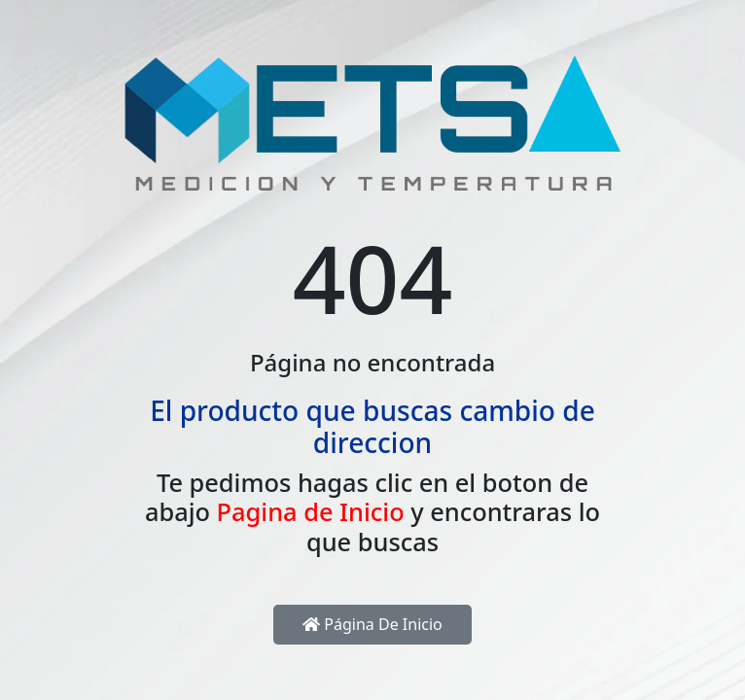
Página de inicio (372, 624)
